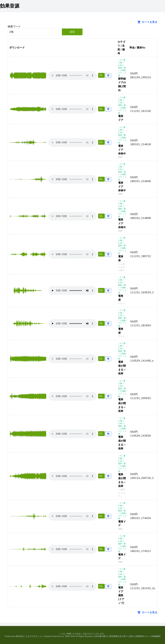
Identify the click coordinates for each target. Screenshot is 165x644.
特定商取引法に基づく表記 (121, 636)
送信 (72, 32)
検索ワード (14, 27)
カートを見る (146, 22)
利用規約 (140, 636)
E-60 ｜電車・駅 (122, 66)
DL (101, 75)
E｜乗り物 (122, 61)
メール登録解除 (153, 636)
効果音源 (10, 6)
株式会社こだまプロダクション (30, 636)
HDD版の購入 (101, 636)
